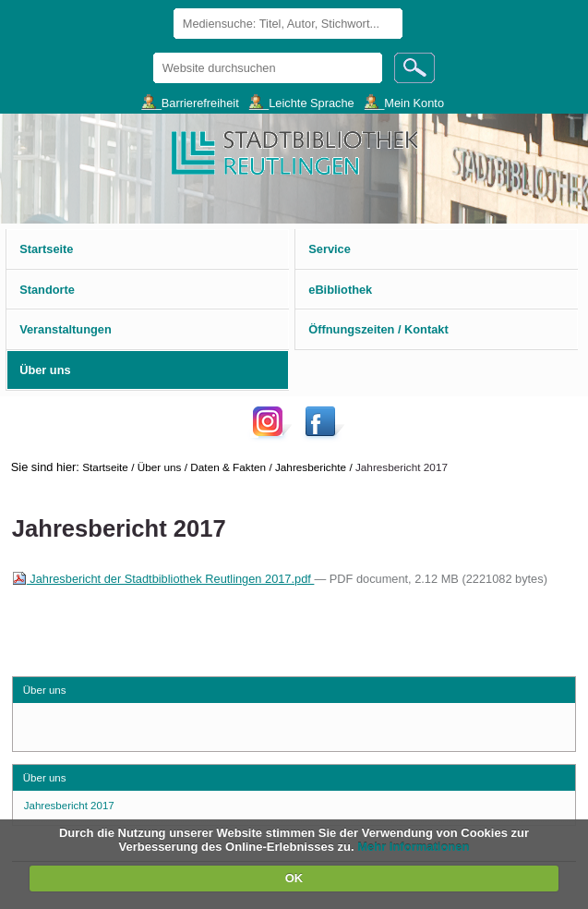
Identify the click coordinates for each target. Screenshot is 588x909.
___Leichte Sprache (302, 102)
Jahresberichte (311, 467)
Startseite (105, 467)
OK (294, 878)
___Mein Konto (404, 102)
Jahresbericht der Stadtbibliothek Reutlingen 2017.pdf (163, 579)
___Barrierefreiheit (190, 102)
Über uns (160, 467)
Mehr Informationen (413, 847)
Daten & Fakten (228, 467)
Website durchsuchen (152, 52)
